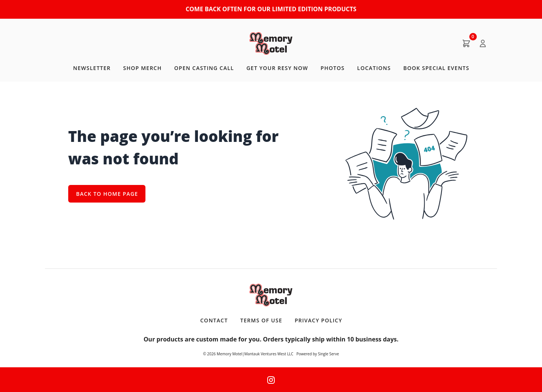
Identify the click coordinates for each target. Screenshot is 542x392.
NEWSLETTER (92, 68)
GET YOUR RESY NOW (277, 68)
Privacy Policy (318, 320)
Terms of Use (261, 320)
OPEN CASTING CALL (204, 68)
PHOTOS (332, 68)
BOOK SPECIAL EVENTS (436, 68)
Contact (214, 320)
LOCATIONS (374, 68)
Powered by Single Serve (318, 354)
